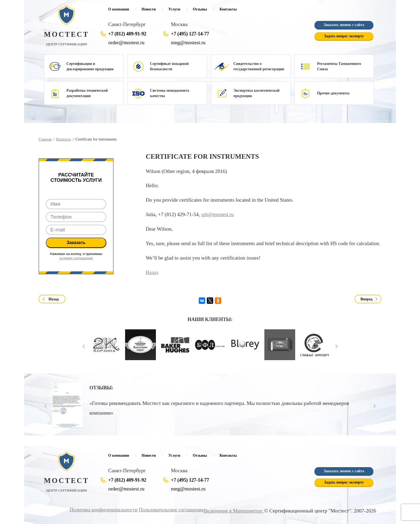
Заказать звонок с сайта (344, 25)
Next (337, 346)
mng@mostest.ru (188, 43)
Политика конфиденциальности (101, 510)
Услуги (174, 9)
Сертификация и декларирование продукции (90, 66)
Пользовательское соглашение (170, 510)
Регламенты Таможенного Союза (339, 66)
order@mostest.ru (127, 43)
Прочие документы (333, 93)
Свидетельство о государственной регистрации (259, 66)
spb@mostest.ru (218, 214)
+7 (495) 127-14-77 (190, 34)
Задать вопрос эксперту (344, 36)
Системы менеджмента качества (170, 93)
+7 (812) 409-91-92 (127, 34)
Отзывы (200, 9)
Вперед (367, 299)
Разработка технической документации (87, 93)
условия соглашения (76, 258)
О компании (119, 9)
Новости (149, 9)
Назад (152, 272)
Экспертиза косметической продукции (257, 93)
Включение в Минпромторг (233, 511)
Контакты (228, 9)
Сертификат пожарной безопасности (169, 66)
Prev (84, 346)
